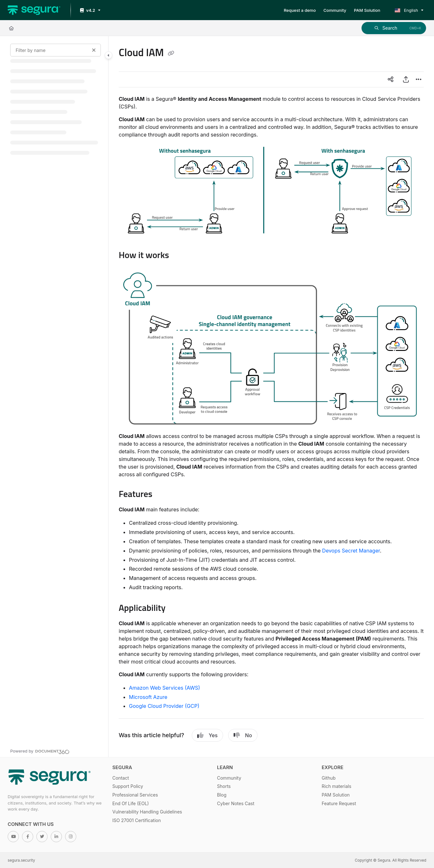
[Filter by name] (56, 50)
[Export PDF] (406, 79)
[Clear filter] (94, 50)
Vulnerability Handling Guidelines (147, 812)
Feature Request (339, 803)
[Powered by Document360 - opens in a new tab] (40, 751)
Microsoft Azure (148, 697)
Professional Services (135, 795)
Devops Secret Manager (351, 551)
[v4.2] (90, 10)
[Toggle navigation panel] (108, 55)
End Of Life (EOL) (131, 803)
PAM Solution (336, 795)
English (406, 10)
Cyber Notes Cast (236, 803)
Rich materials (337, 786)
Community (229, 778)
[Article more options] (419, 79)
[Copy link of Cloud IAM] (171, 54)
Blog (222, 795)
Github (329, 778)
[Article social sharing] (391, 79)
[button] (394, 28)
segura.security (21, 860)
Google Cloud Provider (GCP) (164, 706)
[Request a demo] (300, 10)
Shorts (224, 786)
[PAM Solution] (367, 10)
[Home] (34, 10)
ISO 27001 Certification (137, 820)
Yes (207, 735)
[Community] (335, 10)
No (243, 735)
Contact (121, 778)
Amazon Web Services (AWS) (165, 688)
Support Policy (128, 786)
